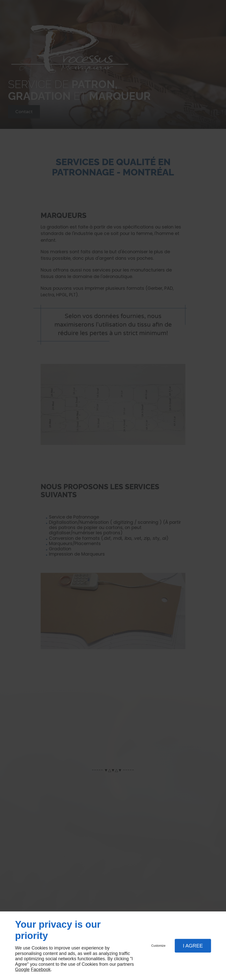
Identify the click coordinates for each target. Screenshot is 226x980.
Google (22, 969)
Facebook (41, 969)
